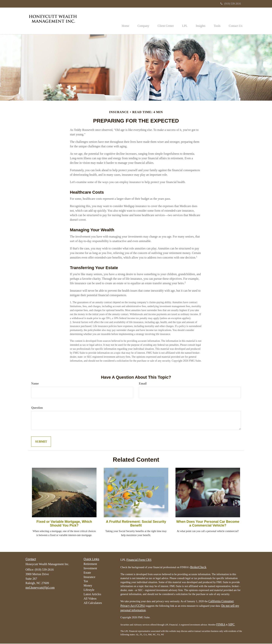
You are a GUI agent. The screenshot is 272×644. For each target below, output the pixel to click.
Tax (86, 582)
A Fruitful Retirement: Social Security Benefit (136, 524)
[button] (137, 21)
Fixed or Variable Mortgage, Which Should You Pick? (64, 524)
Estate (87, 573)
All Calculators (93, 603)
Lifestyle (89, 590)
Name (35, 384)
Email (143, 384)
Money (88, 586)
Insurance (90, 577)
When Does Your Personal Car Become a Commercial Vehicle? (208, 524)
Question (37, 408)
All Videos (90, 599)
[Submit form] (41, 442)
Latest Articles (92, 595)
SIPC (231, 625)
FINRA (221, 625)
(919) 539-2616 (231, 4)
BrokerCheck (198, 568)
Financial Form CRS (139, 560)
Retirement (90, 564)
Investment (90, 569)
